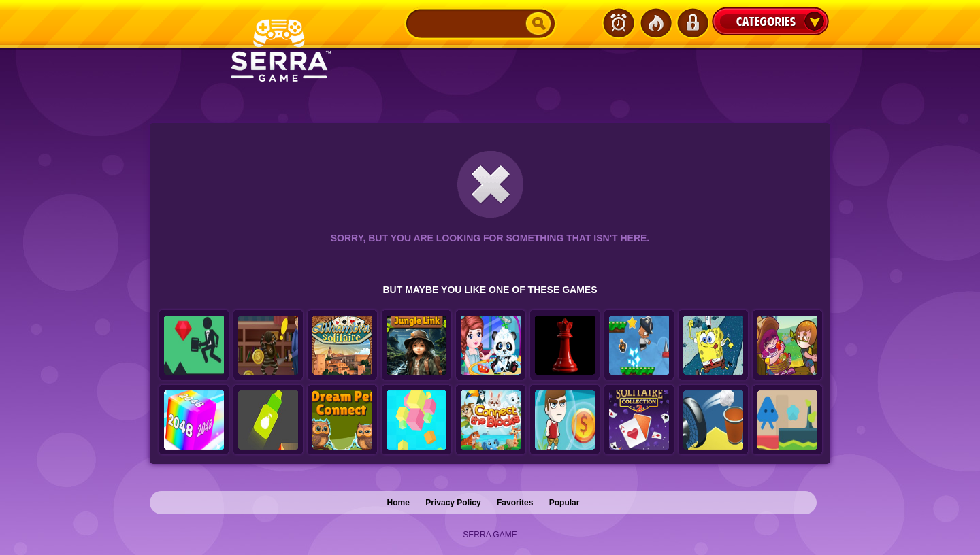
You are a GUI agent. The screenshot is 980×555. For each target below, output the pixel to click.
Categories (770, 21)
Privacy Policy (453, 503)
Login (692, 23)
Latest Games (619, 23)
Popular (565, 503)
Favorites (515, 503)
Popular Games (655, 23)
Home (398, 503)
